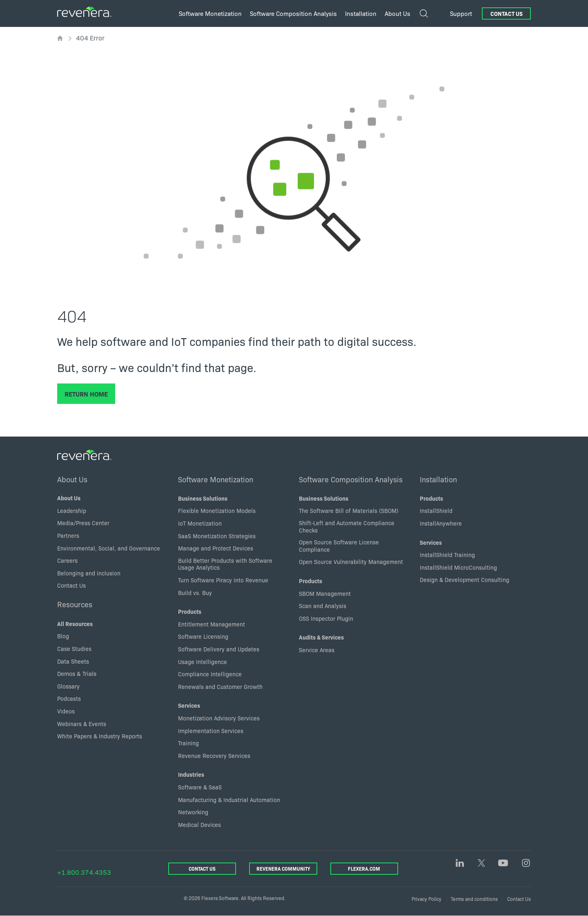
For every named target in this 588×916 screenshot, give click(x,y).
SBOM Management (325, 593)
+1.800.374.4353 (84, 872)
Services (189, 706)
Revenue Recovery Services (214, 756)
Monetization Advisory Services (219, 718)
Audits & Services (321, 637)
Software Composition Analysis (351, 479)
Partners (68, 535)
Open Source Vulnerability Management (351, 562)
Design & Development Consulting (464, 580)
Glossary (68, 686)
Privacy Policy (427, 899)
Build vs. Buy (195, 593)
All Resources (75, 624)
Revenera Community (283, 868)
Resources (75, 604)
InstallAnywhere (441, 523)
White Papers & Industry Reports (100, 736)
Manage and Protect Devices (216, 548)
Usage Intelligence (203, 662)
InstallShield (436, 511)
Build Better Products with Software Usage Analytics (225, 564)
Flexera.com (364, 868)
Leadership (72, 510)
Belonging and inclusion (89, 573)
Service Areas (317, 650)
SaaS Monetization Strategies (217, 536)
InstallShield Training (447, 555)
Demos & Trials (77, 673)
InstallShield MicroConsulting (458, 567)
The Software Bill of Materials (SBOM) (349, 511)
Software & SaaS (200, 787)
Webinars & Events (82, 724)
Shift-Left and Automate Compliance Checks (347, 526)
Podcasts (69, 699)
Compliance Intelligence (210, 674)
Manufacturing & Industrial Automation (229, 800)
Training (188, 743)
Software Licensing (203, 637)
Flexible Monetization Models (217, 511)
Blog (63, 636)
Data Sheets (73, 661)
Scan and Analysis (323, 606)
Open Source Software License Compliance (339, 546)
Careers (67, 560)
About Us (72, 479)
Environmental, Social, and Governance (109, 548)
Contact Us (507, 13)
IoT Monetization (200, 523)
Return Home (86, 394)
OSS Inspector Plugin (326, 618)
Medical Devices (199, 825)
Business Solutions (203, 498)
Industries (191, 775)
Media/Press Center (83, 523)
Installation (438, 479)
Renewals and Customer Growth (220, 686)
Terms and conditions (474, 899)
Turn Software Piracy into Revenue (223, 580)
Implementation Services (211, 731)
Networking (193, 812)
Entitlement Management (212, 624)
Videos (66, 711)
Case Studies (74, 649)
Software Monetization (216, 479)
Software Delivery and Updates (219, 649)
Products (190, 611)
